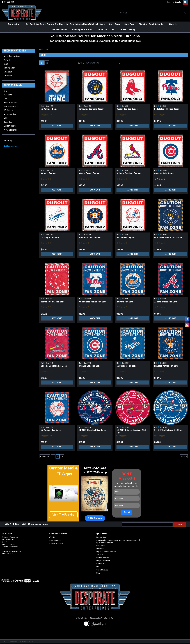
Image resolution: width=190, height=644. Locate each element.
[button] (63, 516)
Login (170, 2)
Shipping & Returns (82, 30)
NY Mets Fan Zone (125, 302)
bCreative (8, 95)
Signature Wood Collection (152, 24)
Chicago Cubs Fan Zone (90, 366)
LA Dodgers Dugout (50, 237)
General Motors (10, 102)
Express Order (15, 24)
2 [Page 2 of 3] (58, 456)
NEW (6, 64)
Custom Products (59, 29)
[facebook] (187, 319)
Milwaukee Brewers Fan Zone (168, 237)
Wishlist (52, 537)
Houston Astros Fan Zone (166, 366)
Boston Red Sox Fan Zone (53, 302)
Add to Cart (57, 126)
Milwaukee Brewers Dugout (91, 109)
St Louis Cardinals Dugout (129, 173)
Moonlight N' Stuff (108, 618)
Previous (44, 456)
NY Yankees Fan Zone (51, 430)
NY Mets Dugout (48, 173)
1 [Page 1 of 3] (53, 456)
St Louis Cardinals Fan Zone (54, 366)
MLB (6, 118)
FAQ (114, 29)
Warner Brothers (11, 106)
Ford (5, 99)
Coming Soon (9, 68)
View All (7, 60)
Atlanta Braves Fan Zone (166, 302)
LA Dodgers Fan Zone (127, 366)
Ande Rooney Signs (12, 56)
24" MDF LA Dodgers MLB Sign (168, 430)
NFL (5, 91)
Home (41, 50)
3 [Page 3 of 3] (62, 456)
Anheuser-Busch (11, 114)
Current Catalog (127, 29)
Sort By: (81, 63)
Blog (98, 573)
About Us (173, 24)
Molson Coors (10, 126)
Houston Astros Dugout (90, 237)
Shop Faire (129, 24)
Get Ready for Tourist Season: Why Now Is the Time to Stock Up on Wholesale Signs (65, 24)
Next (185, 456)
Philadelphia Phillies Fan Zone (92, 302)
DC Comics (8, 110)
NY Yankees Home (49, 109)
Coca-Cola (8, 122)
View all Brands (10, 130)
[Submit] (127, 512)
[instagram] (187, 325)
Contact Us (102, 29)
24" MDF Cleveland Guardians (92, 430)
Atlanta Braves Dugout (89, 173)
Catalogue (8, 72)
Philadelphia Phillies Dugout (167, 109)
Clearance (8, 76)
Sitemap (30, 641)
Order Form (115, 24)
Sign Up (178, 2)
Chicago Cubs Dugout (164, 173)
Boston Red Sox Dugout (127, 109)
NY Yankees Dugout (126, 237)
